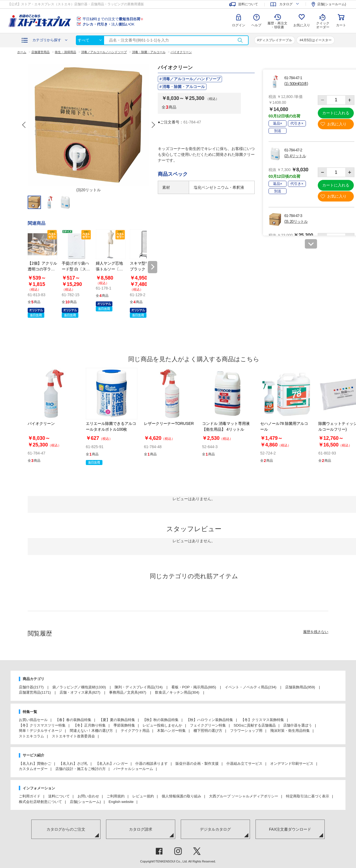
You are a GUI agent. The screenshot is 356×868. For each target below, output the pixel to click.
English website (121, 802)
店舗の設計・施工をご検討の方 (81, 769)
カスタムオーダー (33, 769)
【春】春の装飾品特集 (73, 720)
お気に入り (302, 25)
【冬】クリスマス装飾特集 (262, 720)
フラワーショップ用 (246, 731)
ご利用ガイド (30, 796)
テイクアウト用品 (135, 731)
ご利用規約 (116, 796)
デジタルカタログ (215, 829)
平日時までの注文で (113, 19)
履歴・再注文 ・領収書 (277, 25)
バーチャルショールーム (133, 769)
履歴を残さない (316, 632)
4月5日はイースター (317, 40)
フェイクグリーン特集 (208, 725)
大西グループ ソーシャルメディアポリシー (244, 796)
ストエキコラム (31, 736)
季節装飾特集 (124, 725)
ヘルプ (256, 25)
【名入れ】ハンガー (112, 764)
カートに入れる (336, 113)
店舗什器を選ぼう (298, 725)
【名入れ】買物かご (35, 764)
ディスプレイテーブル (275, 40)
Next (153, 125)
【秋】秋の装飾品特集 (161, 720)
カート (341, 25)
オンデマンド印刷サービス (292, 764)
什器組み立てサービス (244, 764)
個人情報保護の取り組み (181, 796)
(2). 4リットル (295, 156)
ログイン (239, 25)
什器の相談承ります (152, 764)
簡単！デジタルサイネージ (40, 731)
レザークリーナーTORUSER (169, 423)
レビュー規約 (143, 796)
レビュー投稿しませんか (162, 725)
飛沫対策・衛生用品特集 (290, 731)
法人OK (109, 24)
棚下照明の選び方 (208, 731)
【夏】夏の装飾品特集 (117, 720)
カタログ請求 (141, 829)
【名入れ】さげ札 (73, 764)
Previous (24, 125)
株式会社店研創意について (40, 802)
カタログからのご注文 (66, 829)
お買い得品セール (33, 720)
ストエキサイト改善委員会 (73, 736)
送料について (59, 796)
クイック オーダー (323, 21)
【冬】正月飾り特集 (90, 725)
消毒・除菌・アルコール (184, 87)
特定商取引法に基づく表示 (308, 796)
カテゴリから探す (47, 40)
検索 (240, 40)
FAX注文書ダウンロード (290, 829)
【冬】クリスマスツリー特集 (42, 725)
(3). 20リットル (296, 221)
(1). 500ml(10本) (296, 84)
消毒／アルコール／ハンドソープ (191, 79)
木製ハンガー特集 (171, 731)
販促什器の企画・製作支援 (197, 764)
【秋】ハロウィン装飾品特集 (210, 720)
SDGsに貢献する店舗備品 (255, 725)
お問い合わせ (88, 796)
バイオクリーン (41, 423)
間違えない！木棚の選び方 (91, 731)
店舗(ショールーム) (85, 802)
